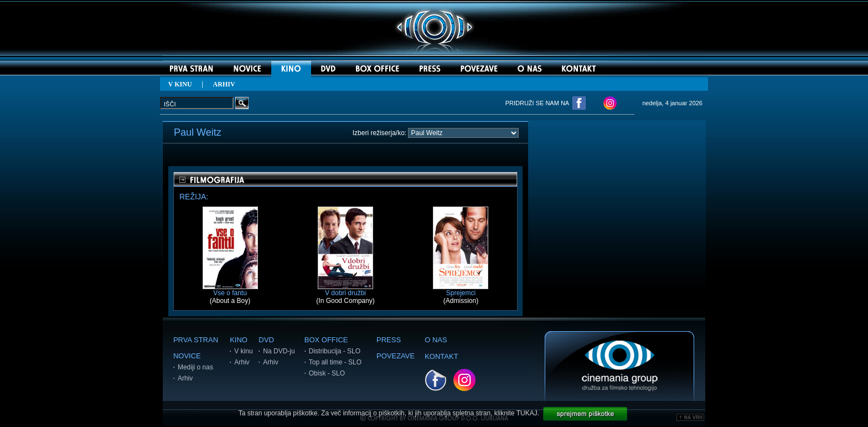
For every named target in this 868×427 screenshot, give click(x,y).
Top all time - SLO (335, 362)
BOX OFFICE (326, 340)
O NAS (436, 340)
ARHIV (224, 84)
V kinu (243, 351)
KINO (239, 340)
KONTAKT (441, 356)
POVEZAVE (396, 356)
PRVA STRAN (196, 340)
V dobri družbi (345, 290)
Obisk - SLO (327, 373)
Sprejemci (461, 290)
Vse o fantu (230, 290)
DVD (266, 340)
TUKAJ (527, 413)
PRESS (389, 340)
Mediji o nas (195, 367)
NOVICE (187, 356)
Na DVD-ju (279, 351)
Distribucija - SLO (335, 351)
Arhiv (185, 378)
